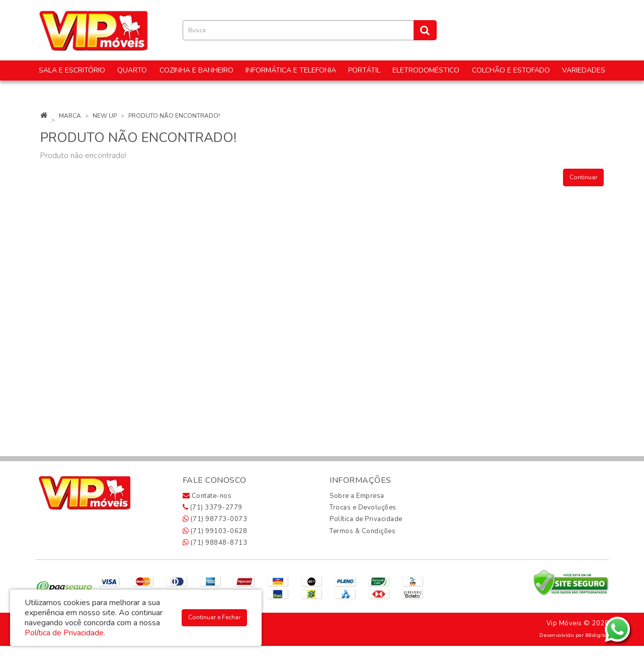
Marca (70, 116)
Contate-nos (207, 496)
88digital (597, 635)
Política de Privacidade (366, 519)
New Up (105, 116)
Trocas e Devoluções (363, 507)
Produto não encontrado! (174, 116)
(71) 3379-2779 (213, 507)
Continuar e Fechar (214, 617)
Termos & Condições (363, 531)
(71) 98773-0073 (215, 519)
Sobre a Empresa (357, 496)
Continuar (583, 177)
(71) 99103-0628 (215, 531)
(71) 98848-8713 (215, 543)
